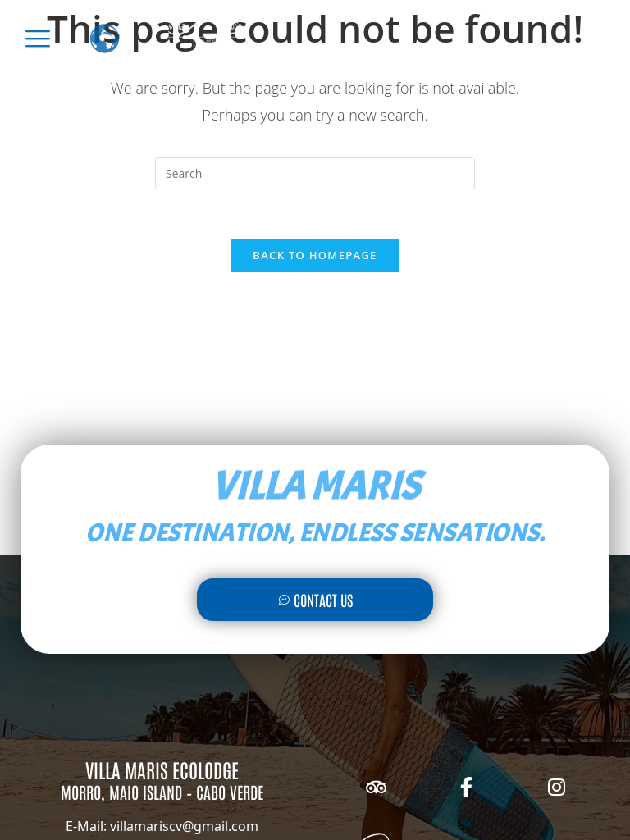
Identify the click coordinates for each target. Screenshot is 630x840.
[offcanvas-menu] (38, 39)
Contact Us (315, 600)
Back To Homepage (315, 255)
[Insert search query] (315, 173)
